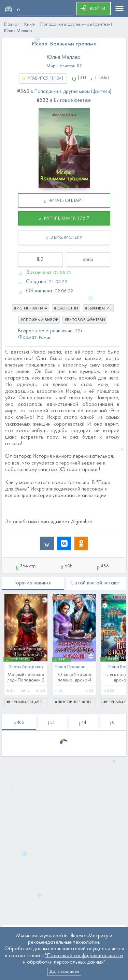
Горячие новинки (33, 583)
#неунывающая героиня (27, 702)
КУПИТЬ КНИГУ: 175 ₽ (64, 219)
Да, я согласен (64, 972)
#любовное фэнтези (75, 702)
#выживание (98, 308)
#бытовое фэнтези (85, 320)
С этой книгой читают (95, 583)
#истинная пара (31, 308)
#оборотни (66, 308)
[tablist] (19, 722)
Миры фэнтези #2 (64, 66)
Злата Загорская (26, 667)
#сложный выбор (39, 320)
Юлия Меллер (63, 57)
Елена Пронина (71, 667)
